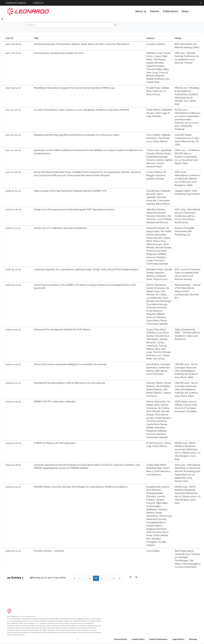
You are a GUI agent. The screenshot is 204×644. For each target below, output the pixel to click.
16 (97, 579)
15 (91, 579)
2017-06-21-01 (13, 53)
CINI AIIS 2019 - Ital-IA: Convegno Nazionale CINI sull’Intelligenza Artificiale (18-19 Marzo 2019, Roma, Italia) (186, 371)
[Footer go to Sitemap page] (193, 639)
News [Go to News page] (185, 11)
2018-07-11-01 (13, 228)
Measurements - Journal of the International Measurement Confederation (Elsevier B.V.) (188, 291)
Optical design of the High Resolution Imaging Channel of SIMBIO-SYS (70, 191)
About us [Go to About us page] (141, 11)
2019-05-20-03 (13, 443)
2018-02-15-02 (13, 191)
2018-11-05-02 (13, 330)
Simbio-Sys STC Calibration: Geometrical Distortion (60, 228)
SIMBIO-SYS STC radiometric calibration (55, 402)
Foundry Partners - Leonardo (49, 551)
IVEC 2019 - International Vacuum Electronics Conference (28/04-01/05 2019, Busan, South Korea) (187, 216)
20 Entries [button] (17, 578)
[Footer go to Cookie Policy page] (138, 639)
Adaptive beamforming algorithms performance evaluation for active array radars (77, 135)
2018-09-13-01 (13, 269)
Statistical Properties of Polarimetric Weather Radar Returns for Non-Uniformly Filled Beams (82, 44)
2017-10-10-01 (13, 150)
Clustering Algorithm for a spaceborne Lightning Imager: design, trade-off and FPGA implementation (86, 269)
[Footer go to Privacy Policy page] (121, 639)
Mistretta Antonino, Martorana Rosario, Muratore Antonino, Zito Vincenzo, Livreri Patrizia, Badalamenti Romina (159, 216)
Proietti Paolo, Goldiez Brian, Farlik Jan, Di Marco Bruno (158, 91)
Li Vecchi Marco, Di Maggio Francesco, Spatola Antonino (156, 175)
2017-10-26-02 (13, 172)
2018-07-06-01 (13, 209)
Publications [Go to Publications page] (170, 11)
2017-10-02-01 (13, 110)
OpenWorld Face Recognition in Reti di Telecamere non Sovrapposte (69, 383)
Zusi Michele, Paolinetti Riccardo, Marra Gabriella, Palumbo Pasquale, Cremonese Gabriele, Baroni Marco (158, 197)
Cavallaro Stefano (156, 44)
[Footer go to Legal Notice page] (179, 639)
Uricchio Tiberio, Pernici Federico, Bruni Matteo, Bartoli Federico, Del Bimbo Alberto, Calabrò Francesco (159, 389)
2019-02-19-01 (13, 364)
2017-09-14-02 (13, 88)
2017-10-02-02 (13, 135)
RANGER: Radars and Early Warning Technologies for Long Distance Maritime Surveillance (81, 487)
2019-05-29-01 (13, 487)
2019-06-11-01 (13, 551)
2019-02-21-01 (13, 383)
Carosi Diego (153, 551)
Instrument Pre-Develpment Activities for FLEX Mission (62, 330)
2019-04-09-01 (13, 402)
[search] (115, 25)
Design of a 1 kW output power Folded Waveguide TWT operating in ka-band (74, 209)
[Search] (69, 25)
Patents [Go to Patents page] (155, 11)
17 (103, 579)
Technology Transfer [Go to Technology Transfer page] (28, 11)
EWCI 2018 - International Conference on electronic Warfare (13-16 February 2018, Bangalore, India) (187, 179)
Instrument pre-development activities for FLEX (59, 53)
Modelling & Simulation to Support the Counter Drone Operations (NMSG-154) (74, 88)
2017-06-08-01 (13, 44)
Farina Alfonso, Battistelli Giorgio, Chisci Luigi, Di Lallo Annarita (159, 113)
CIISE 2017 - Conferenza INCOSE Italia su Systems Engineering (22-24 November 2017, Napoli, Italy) (187, 157)
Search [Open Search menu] (194, 11)
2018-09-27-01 (13, 285)
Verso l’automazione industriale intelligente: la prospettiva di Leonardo (70, 364)
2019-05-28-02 (13, 465)
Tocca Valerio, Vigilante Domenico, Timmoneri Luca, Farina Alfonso (158, 138)
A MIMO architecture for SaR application (55, 443)
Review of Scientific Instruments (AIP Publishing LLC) (185, 231)
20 (115, 579)
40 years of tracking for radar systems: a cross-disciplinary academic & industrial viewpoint (81, 110)
